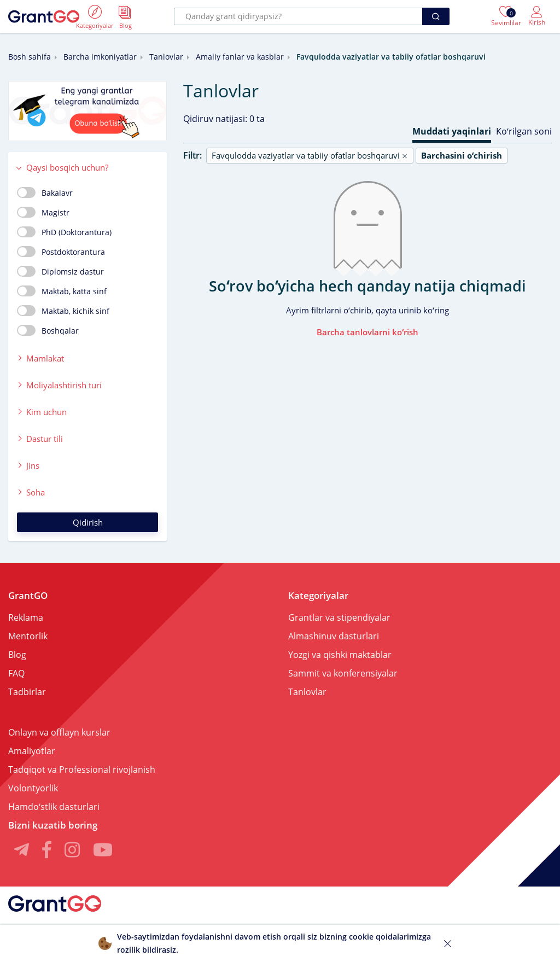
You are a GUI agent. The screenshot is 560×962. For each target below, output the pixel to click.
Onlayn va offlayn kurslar (59, 732)
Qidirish (88, 522)
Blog (17, 655)
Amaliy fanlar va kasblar (240, 57)
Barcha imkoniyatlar (100, 57)
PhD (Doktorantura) (64, 232)
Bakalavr (45, 193)
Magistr (43, 212)
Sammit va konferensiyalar (343, 673)
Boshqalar (48, 330)
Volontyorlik (33, 788)
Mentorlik (28, 636)
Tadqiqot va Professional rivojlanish (82, 769)
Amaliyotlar (32, 751)
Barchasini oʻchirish (462, 155)
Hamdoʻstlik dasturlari (54, 807)
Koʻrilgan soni (524, 131)
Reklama (26, 617)
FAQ (16, 673)
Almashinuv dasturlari (334, 636)
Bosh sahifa (30, 57)
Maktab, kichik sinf (63, 311)
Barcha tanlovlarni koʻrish (367, 332)
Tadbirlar (27, 692)
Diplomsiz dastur (60, 271)
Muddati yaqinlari (452, 131)
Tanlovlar (166, 57)
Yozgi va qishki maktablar (340, 655)
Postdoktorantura (61, 252)
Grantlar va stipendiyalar (339, 617)
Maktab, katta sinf (62, 291)
